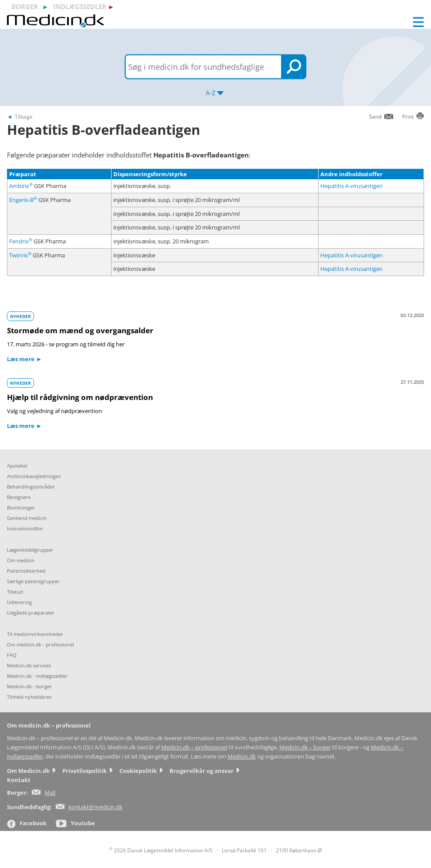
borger (25, 7)
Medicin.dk (242, 757)
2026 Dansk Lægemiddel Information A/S (161, 850)
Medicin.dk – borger (305, 747)
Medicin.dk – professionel (194, 747)
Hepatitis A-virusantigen (351, 186)
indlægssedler (80, 7)
